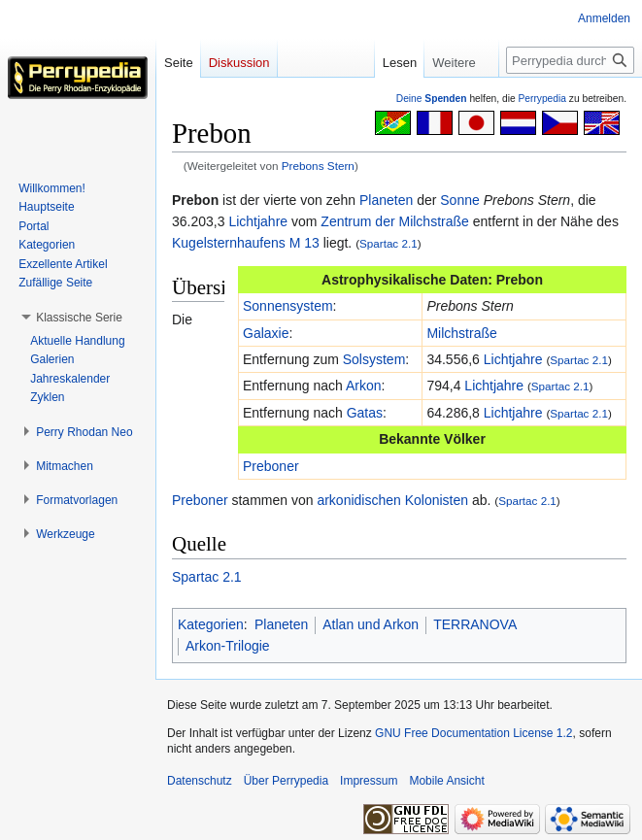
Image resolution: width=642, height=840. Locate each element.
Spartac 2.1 (389, 243)
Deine (432, 99)
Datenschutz (200, 781)
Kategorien (211, 624)
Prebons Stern (318, 166)
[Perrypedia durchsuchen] (570, 60)
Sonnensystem (288, 306)
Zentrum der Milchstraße (394, 221)
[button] (79, 318)
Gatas (365, 413)
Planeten (386, 200)
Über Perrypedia (286, 781)
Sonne (459, 200)
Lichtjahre (258, 221)
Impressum (369, 781)
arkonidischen (358, 500)
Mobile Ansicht (446, 781)
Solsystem (374, 359)
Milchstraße (461, 333)
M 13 (304, 243)
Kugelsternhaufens (229, 243)
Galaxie (266, 333)
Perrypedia (542, 99)
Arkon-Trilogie (228, 646)
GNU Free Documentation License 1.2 (473, 733)
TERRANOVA (475, 624)
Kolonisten (437, 500)
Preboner (271, 466)
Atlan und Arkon (371, 624)
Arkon (364, 386)
